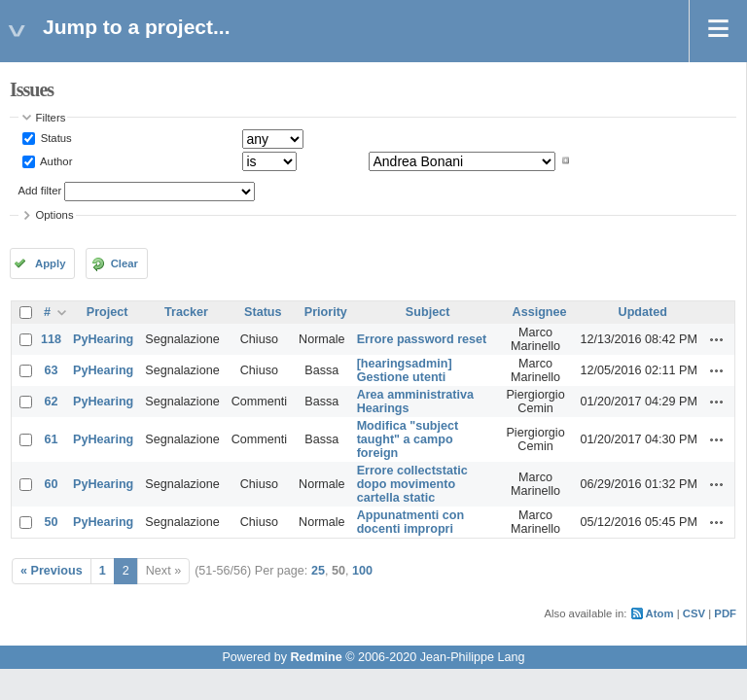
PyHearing (103, 339)
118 (51, 339)
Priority (326, 312)
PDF (725, 613)
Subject (428, 312)
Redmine (316, 657)
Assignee (540, 312)
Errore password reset (422, 339)
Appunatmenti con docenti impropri (411, 522)
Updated (643, 312)
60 (52, 484)
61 (52, 439)
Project (107, 312)
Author (55, 160)
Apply (50, 263)
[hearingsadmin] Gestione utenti (405, 370)
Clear (124, 263)
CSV (694, 613)
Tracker (186, 312)
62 (52, 402)
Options (55, 215)
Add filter (40, 191)
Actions (717, 339)
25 (318, 571)
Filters (51, 118)
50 (52, 522)
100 (362, 571)
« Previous (52, 571)
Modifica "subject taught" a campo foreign (408, 439)
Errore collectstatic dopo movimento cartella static (412, 484)
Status (55, 138)
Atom (660, 613)
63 (52, 370)
